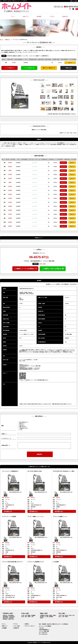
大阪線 (54, 615)
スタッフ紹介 (16, 626)
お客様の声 (16, 628)
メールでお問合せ (9, 68)
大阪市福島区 (5, 617)
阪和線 (47, 615)
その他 (21, 430)
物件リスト (26, 16)
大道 (32, 617)
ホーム (13, 16)
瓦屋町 (29, 617)
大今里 (23, 615)
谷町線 (41, 618)
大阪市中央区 (5, 618)
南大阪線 (42, 617)
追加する (70, 63)
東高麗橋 (33, 615)
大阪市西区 (11, 618)
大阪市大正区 (11, 619)
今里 (63, 617)
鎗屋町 (29, 615)
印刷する (69, 68)
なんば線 (46, 617)
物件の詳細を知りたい (24, 422)
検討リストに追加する (49, 68)
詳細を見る (63, 163)
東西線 (51, 615)
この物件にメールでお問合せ (25, 269)
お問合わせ (65, 16)
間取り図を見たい (23, 427)
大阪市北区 (5, 615)
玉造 (26, 615)
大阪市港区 (5, 619)
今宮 (73, 615)
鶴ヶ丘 (60, 617)
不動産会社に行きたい (24, 428)
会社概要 (39, 16)
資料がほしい (22, 424)
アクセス (52, 16)
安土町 (23, 617)
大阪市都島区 (11, 615)
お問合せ (26, 624)
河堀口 (66, 617)
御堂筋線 (51, 617)
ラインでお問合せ (29, 68)
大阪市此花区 (12, 617)
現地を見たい (22, 425)
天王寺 (60, 615)
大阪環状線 (42, 615)
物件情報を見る (8, 511)
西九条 (66, 615)
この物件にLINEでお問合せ (53, 269)
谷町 (26, 617)
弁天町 (70, 615)
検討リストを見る (74, 1)
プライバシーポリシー (30, 626)
